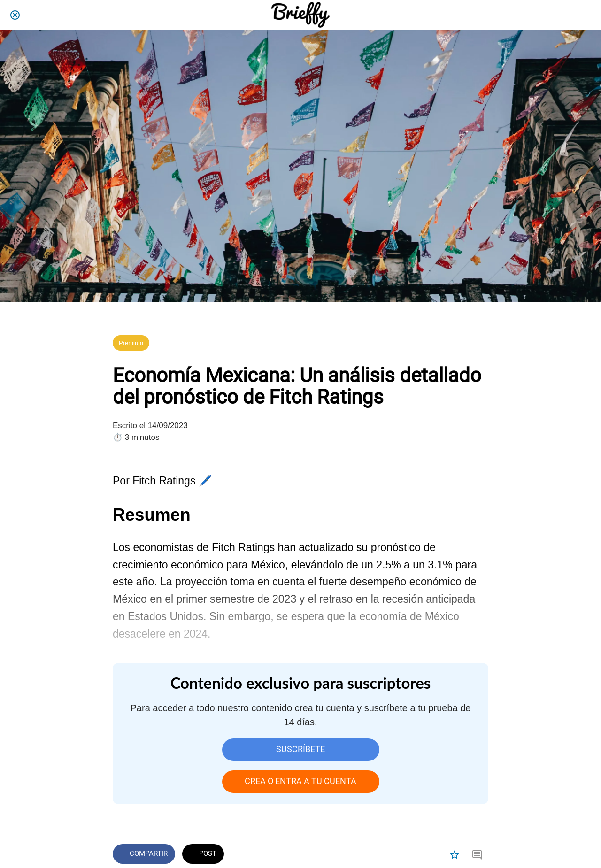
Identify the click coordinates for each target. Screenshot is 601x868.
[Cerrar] (15, 15)
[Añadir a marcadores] (455, 855)
